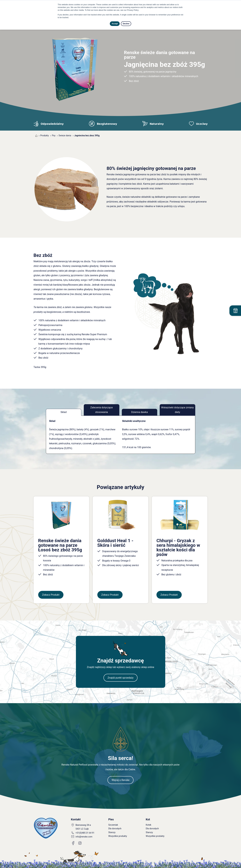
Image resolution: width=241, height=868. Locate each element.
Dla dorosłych (115, 829)
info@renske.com (84, 837)
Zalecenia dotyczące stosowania (101, 410)
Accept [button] (115, 24)
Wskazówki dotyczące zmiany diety (177, 410)
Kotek (149, 825)
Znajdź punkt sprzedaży (120, 678)
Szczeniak (113, 825)
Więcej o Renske (120, 780)
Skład (64, 412)
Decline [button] (126, 24)
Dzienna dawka (140, 412)
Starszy (112, 832)
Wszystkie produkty (118, 836)
